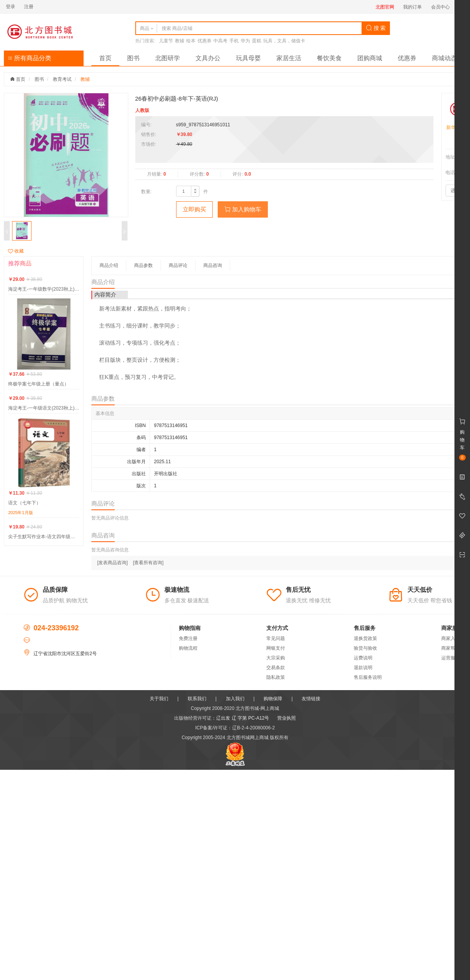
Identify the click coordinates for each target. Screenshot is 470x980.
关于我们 (159, 699)
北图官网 (385, 7)
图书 (133, 58)
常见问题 (276, 638)
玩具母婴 (248, 58)
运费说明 (363, 658)
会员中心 (440, 7)
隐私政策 (276, 677)
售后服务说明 (368, 677)
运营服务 (451, 658)
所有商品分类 (30, 58)
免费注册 (188, 638)
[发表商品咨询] (113, 563)
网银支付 (276, 648)
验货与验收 (365, 648)
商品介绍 (109, 265)
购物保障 (273, 699)
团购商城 (370, 58)
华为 (245, 41)
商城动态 (444, 58)
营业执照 (287, 718)
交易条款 (276, 668)
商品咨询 (213, 265)
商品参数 (143, 265)
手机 (234, 41)
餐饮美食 (329, 58)
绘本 (191, 41)
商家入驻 (451, 638)
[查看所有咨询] (148, 563)
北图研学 (168, 58)
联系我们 (197, 699)
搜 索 (376, 28)
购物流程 (188, 648)
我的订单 (412, 7)
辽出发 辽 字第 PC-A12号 (243, 718)
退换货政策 (365, 638)
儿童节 (166, 41)
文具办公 (208, 58)
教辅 (180, 41)
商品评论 (178, 265)
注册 (29, 7)
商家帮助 (451, 648)
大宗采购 (276, 658)
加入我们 (235, 699)
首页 (105, 58)
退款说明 (363, 668)
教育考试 (62, 79)
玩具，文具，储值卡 (284, 41)
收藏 (16, 251)
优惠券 (204, 41)
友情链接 (311, 699)
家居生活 (289, 58)
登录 (10, 7)
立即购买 (194, 209)
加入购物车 (243, 209)
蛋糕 (257, 41)
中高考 (220, 41)
